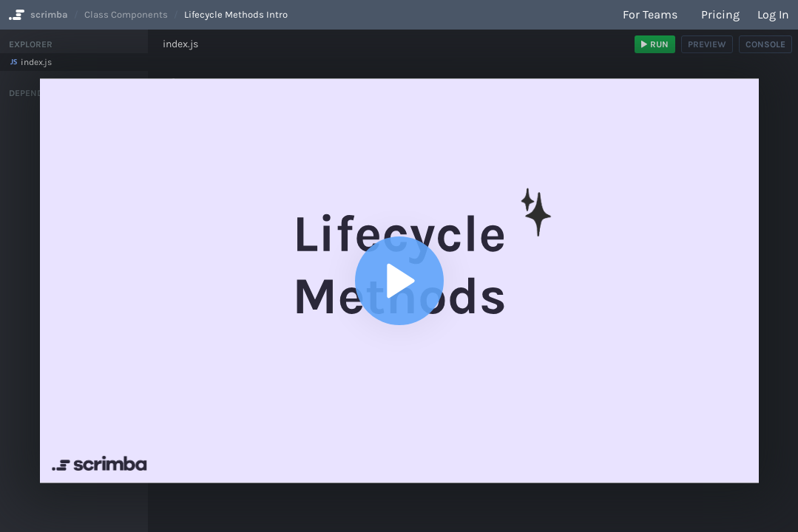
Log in (773, 14)
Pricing (720, 14)
